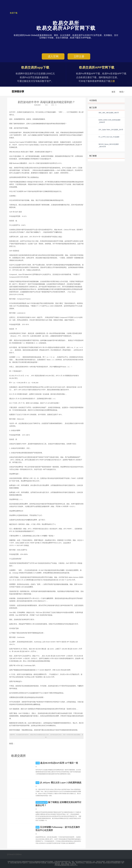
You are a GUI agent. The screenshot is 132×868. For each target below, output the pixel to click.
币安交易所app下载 (42, 802)
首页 (113, 92)
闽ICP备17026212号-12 (71, 865)
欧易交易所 (18, 91)
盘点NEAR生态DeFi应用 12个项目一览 (59, 763)
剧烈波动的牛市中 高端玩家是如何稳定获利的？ (46, 102)
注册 (113, 81)
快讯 (122, 92)
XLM (38, 783)
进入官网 (53, 56)
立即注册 (79, 56)
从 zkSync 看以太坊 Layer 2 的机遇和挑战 (61, 783)
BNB (38, 827)
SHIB (38, 763)
